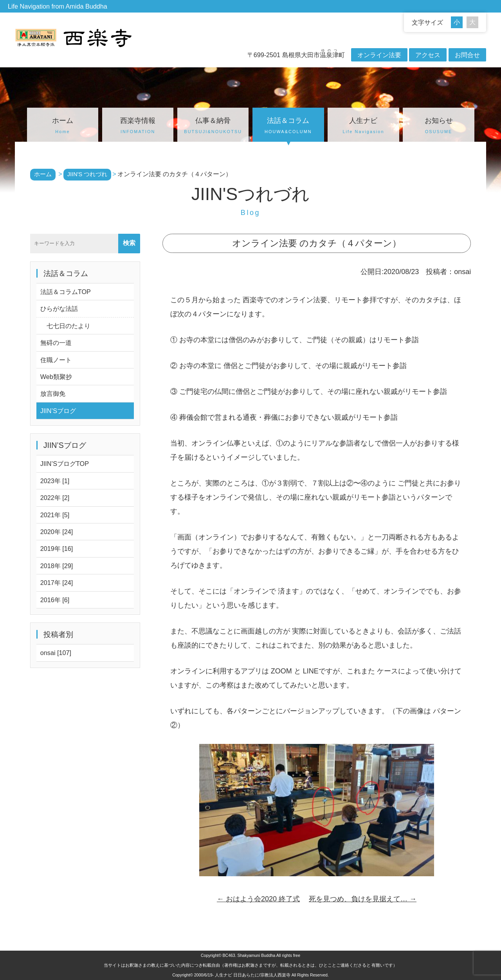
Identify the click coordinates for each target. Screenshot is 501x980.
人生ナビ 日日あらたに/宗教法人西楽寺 (253, 975)
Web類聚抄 (56, 377)
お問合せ (467, 55)
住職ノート (56, 360)
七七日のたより (65, 326)
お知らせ (438, 126)
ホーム (63, 126)
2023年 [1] (55, 481)
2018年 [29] (57, 566)
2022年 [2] (55, 498)
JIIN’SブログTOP (65, 464)
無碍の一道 (56, 343)
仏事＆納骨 (213, 126)
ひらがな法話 (59, 309)
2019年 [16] (57, 549)
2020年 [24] (57, 532)
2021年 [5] (55, 515)
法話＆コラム (288, 126)
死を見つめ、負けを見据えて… (363, 899)
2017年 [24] (57, 583)
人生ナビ (363, 126)
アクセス (428, 55)
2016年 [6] (55, 600)
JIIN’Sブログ (58, 411)
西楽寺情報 (138, 126)
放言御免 (53, 393)
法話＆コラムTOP (66, 292)
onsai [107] (56, 653)
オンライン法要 (379, 55)
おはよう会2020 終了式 (258, 899)
